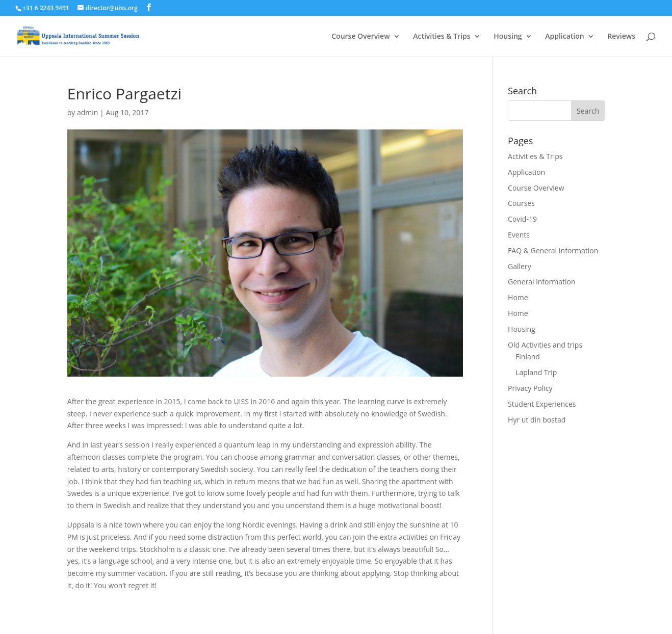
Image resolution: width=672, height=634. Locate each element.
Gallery (520, 266)
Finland (528, 356)
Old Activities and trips (545, 345)
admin (87, 112)
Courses (521, 203)
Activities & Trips (442, 37)
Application (564, 37)
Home (518, 297)
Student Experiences (542, 404)
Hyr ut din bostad (537, 420)
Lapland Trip (536, 372)
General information (541, 282)
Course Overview (360, 37)
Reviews (621, 37)
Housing (508, 37)
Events (519, 235)
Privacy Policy (530, 388)
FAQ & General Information (553, 250)
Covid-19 (522, 219)
